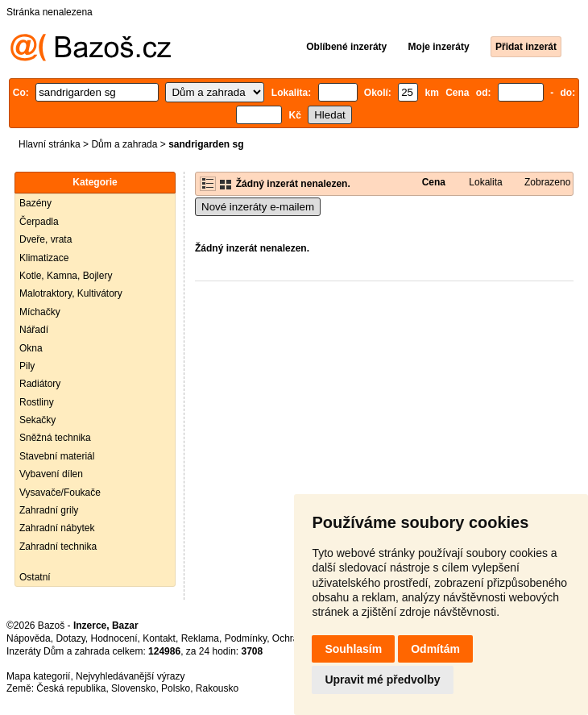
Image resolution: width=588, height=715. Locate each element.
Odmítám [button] (435, 649)
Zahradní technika (58, 547)
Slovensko (133, 688)
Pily (27, 366)
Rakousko (217, 688)
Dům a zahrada (124, 144)
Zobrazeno (547, 182)
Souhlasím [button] (353, 649)
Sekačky (37, 420)
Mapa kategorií (38, 676)
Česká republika (71, 688)
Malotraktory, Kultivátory (71, 293)
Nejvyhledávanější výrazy (130, 676)
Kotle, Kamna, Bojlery (66, 276)
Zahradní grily (49, 510)
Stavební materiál (57, 456)
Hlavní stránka (50, 144)
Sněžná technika (55, 438)
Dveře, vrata (46, 239)
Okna (31, 348)
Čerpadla (39, 222)
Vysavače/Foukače (60, 493)
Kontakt (159, 638)
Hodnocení (114, 638)
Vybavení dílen (51, 474)
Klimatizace (44, 258)
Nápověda (29, 638)
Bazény (35, 203)
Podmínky (246, 638)
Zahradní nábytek (57, 528)
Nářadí (34, 330)
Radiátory (40, 384)
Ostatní (35, 577)
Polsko (176, 688)
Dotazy (70, 638)
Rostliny (37, 402)
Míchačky (40, 312)
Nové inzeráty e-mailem (258, 207)
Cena (434, 182)
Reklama (200, 638)
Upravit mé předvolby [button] (382, 680)
